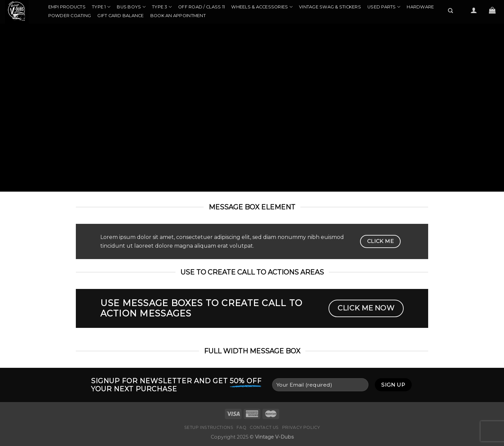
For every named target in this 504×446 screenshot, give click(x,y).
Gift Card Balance (120, 16)
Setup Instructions (209, 427)
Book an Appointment (178, 16)
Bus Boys (131, 7)
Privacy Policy (301, 427)
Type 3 (162, 7)
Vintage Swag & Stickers (330, 7)
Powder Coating (70, 16)
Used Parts (384, 7)
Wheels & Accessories (262, 7)
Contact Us (264, 427)
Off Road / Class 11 (201, 7)
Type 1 (101, 7)
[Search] (451, 11)
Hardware (420, 7)
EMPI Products (67, 7)
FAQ (241, 427)
